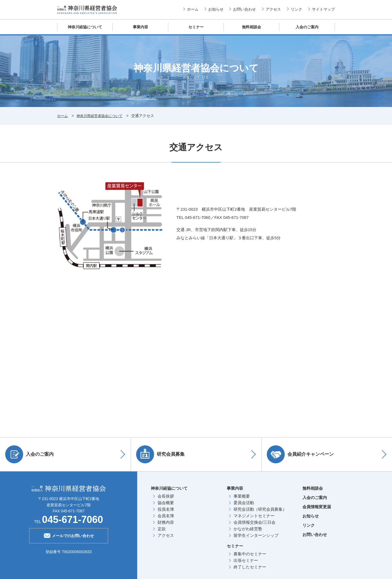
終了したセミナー (250, 571)
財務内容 (166, 527)
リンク (296, 11)
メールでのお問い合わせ (69, 540)
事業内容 (140, 31)
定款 (162, 533)
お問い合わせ (244, 11)
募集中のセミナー (250, 558)
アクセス (273, 11)
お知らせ (216, 11)
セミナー (196, 31)
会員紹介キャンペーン (302, 459)
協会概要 (166, 507)
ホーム (193, 11)
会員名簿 (166, 520)
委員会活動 (244, 507)
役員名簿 (166, 514)
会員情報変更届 (317, 511)
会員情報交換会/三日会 (255, 527)
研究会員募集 (162, 459)
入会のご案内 (307, 31)
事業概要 (242, 500)
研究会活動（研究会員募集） (260, 514)
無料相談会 (252, 31)
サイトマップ (323, 11)
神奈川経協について (85, 31)
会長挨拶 (166, 500)
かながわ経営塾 (248, 533)
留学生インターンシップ (256, 540)
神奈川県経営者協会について (102, 120)
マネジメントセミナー (254, 520)
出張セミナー (246, 565)
